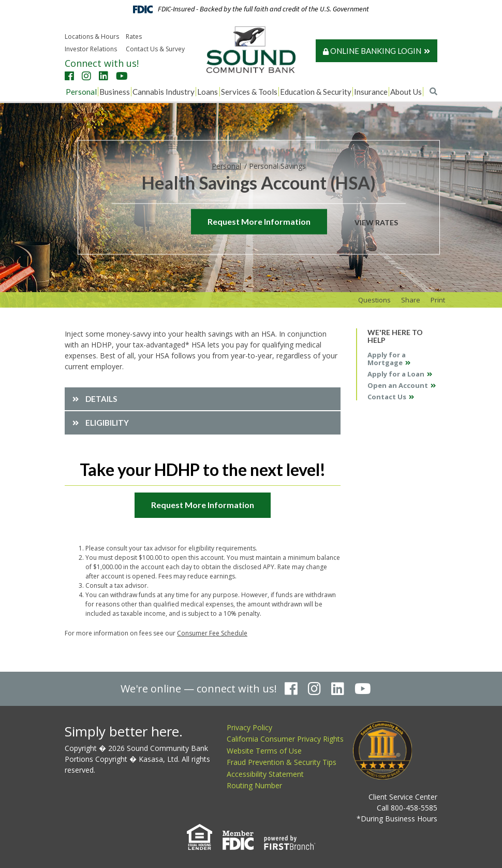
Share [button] (411, 300)
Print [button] (438, 300)
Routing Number (254, 785)
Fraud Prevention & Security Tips (282, 762)
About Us (406, 92)
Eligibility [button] (107, 423)
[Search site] (433, 91)
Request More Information (259, 221)
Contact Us (387, 397)
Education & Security (316, 92)
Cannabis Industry (164, 92)
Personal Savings (277, 165)
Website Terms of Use (264, 751)
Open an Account (398, 385)
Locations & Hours (92, 37)
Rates (134, 37)
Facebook (69, 76)
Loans (208, 92)
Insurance (371, 92)
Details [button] (101, 399)
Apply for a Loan (396, 374)
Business (115, 92)
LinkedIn (104, 76)
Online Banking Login (372, 51)
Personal (81, 92)
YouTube (122, 76)
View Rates (376, 222)
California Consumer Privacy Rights (285, 739)
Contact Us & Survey (155, 49)
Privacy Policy (249, 727)
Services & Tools (249, 92)
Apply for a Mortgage (387, 359)
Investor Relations (91, 49)
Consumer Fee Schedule (212, 633)
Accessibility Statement (265, 774)
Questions (374, 300)
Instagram (86, 76)
